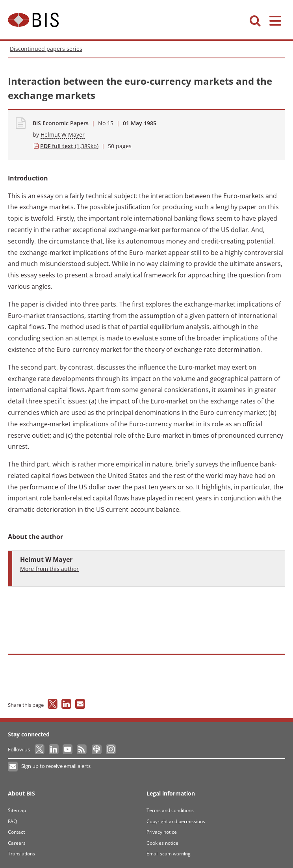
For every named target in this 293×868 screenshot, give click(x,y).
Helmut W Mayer (63, 135)
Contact (16, 832)
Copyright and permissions (176, 821)
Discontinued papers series (46, 49)
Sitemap (17, 810)
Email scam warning (169, 854)
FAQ (12, 821)
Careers (17, 843)
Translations (21, 854)
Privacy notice (162, 832)
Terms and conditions (170, 810)
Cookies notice (162, 843)
